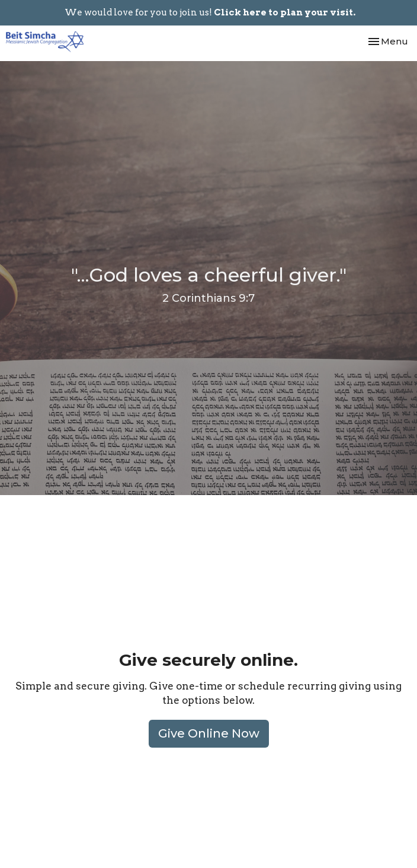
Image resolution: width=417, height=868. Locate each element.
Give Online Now (209, 733)
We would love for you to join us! (210, 12)
